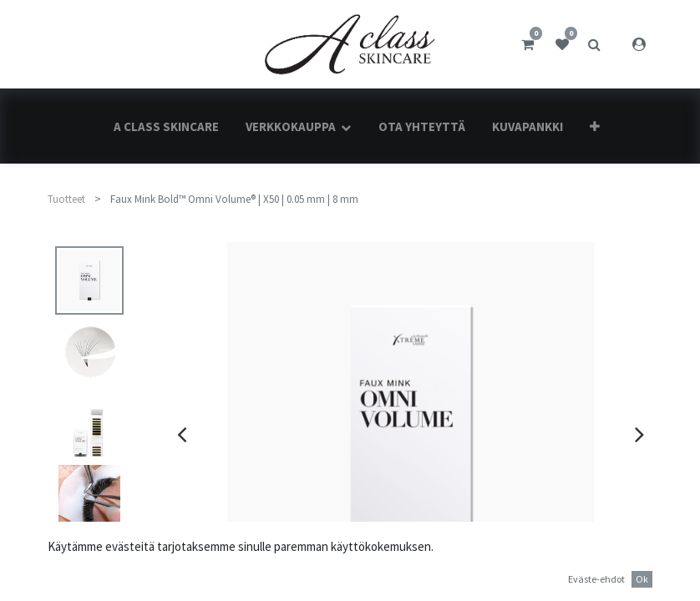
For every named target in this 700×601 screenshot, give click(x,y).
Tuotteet (66, 199)
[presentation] (182, 434)
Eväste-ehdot (596, 579)
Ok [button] (642, 579)
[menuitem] (166, 126)
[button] (595, 126)
